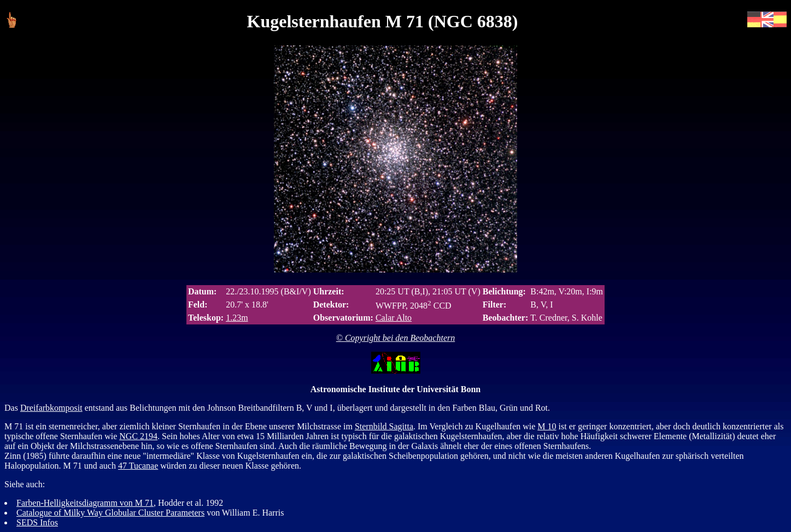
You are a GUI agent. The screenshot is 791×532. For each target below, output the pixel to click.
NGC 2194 (138, 436)
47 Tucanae (138, 466)
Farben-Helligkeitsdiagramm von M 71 (85, 503)
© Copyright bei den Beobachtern (395, 338)
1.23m (237, 318)
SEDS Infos (37, 522)
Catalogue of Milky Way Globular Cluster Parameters (110, 513)
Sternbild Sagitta (384, 426)
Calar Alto (394, 318)
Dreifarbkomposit (51, 408)
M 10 (547, 426)
